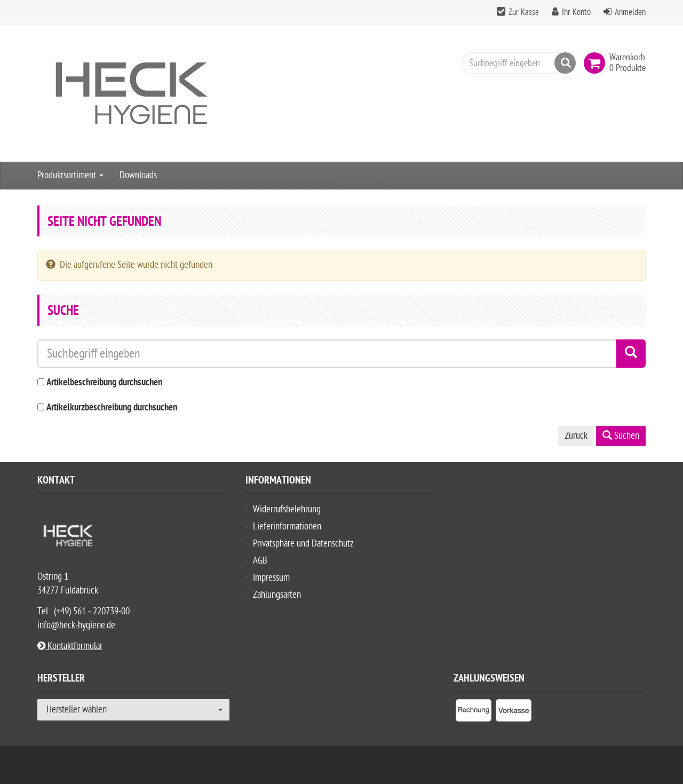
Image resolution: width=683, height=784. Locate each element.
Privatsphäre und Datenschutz (303, 544)
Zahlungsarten (277, 595)
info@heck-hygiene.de (76, 625)
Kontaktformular (70, 646)
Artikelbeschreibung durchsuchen (104, 383)
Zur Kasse (524, 12)
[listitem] (474, 712)
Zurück (576, 436)
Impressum (271, 578)
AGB (260, 561)
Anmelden (630, 12)
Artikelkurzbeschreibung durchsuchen (112, 408)
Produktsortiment (70, 175)
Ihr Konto (576, 12)
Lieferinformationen (287, 526)
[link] (597, 63)
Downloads (138, 175)
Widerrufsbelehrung (287, 509)
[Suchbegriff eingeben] (516, 63)
